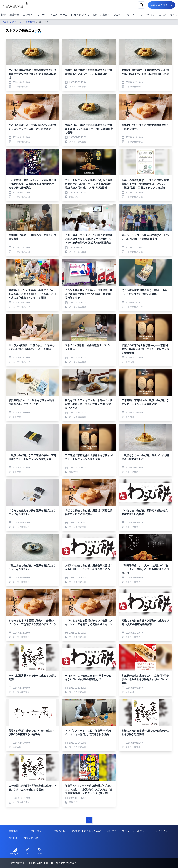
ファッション (148, 15)
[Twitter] (27, 851)
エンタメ (28, 15)
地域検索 (14, 15)
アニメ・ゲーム (59, 15)
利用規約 (111, 831)
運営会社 (14, 831)
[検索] (141, 5)
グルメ (117, 15)
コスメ (163, 15)
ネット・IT (131, 15)
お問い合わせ (31, 838)
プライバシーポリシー (135, 831)
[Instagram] (15, 851)
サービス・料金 (33, 831)
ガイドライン (160, 831)
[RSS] (40, 851)
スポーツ (41, 15)
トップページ (12, 22)
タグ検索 (30, 22)
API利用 (13, 838)
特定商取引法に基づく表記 (86, 831)
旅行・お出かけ (101, 15)
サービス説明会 (56, 831)
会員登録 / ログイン (161, 5)
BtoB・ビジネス (80, 15)
